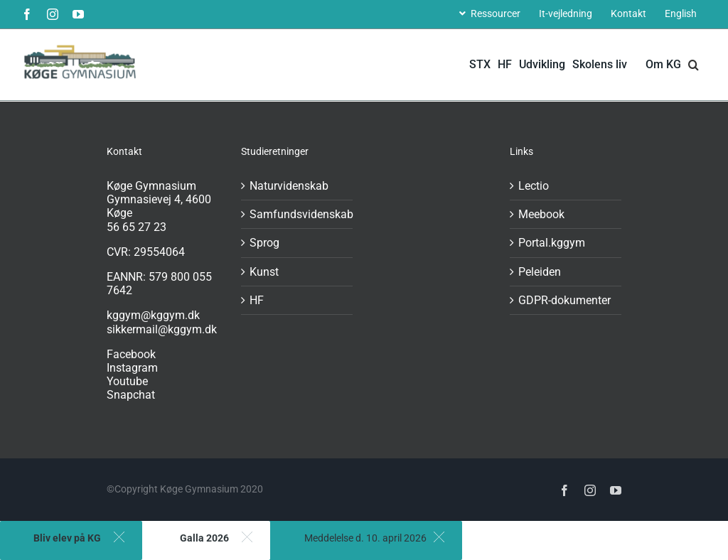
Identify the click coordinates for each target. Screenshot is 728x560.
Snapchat (131, 395)
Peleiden (540, 272)
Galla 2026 (204, 538)
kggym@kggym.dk (153, 315)
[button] (694, 65)
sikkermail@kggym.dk (162, 329)
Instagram (132, 368)
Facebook (131, 354)
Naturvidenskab (289, 186)
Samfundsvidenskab (298, 214)
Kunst (264, 272)
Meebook (541, 214)
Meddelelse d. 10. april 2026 (365, 538)
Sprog (264, 243)
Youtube (127, 381)
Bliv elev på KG (67, 538)
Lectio (534, 186)
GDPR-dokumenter (564, 300)
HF (257, 300)
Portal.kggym (552, 243)
